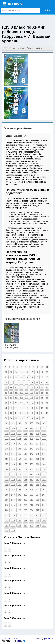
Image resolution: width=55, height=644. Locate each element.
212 (44, 500)
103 (19, 423)
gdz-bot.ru (15, 4)
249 (13, 531)
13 (11, 372)
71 (32, 403)
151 (13, 459)
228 (13, 515)
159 (19, 464)
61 (27, 398)
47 (47, 387)
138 (19, 449)
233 (44, 515)
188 (25, 485)
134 (38, 444)
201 (19, 495)
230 (25, 515)
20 (47, 372)
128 (44, 439)
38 (47, 382)
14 (16, 372)
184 (44, 480)
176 (38, 474)
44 (32, 387)
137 (13, 449)
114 (44, 428)
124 (19, 439)
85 (11, 413)
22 (11, 377)
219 (44, 505)
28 (42, 377)
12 (6, 372)
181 (25, 480)
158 (13, 464)
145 (19, 454)
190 (38, 485)
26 (32, 377)
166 (19, 469)
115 (7, 434)
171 (7, 474)
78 (21, 408)
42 (21, 387)
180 (19, 480)
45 (37, 387)
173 (19, 474)
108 (7, 428)
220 (7, 510)
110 (19, 428)
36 (37, 382)
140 (31, 449)
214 (13, 505)
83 (47, 408)
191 (44, 485)
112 (31, 428)
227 (7, 515)
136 (7, 449)
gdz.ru (19, 641)
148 (38, 454)
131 (19, 444)
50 (16, 393)
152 (19, 459)
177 (44, 474)
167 (25, 469)
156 (44, 459)
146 (25, 454)
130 (13, 444)
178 (7, 480)
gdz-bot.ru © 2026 (10, 639)
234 (7, 520)
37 (42, 382)
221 (13, 510)
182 (31, 480)
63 (37, 398)
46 (42, 387)
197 (38, 490)
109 (13, 428)
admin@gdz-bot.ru (44, 639)
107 (44, 423)
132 (25, 444)
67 (11, 403)
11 (47, 367)
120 (38, 434)
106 (38, 423)
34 (27, 382)
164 (7, 469)
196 (31, 490)
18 (37, 372)
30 (6, 382)
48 (6, 393)
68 (16, 403)
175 (31, 474)
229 (19, 515)
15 (21, 372)
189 (31, 485)
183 (38, 480)
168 (31, 469)
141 (38, 449)
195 (25, 490)
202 (25, 495)
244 (25, 525)
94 (11, 418)
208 (19, 500)
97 (27, 418)
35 (32, 382)
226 (44, 510)
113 (38, 428)
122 (7, 439)
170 (44, 469)
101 (7, 423)
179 (13, 480)
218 (38, 505)
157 (7, 464)
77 (16, 408)
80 (32, 408)
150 (7, 459)
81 (37, 408)
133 (31, 444)
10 (42, 367)
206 (7, 500)
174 (25, 474)
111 (25, 428)
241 (7, 525)
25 (27, 377)
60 (21, 398)
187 (19, 485)
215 (19, 505)
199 (7, 495)
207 (13, 500)
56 (47, 393)
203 (31, 495)
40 (11, 387)
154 (31, 459)
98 (32, 418)
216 (25, 505)
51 (21, 393)
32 (16, 382)
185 (7, 485)
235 (13, 520)
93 (6, 418)
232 (38, 515)
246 (38, 525)
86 (16, 413)
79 (27, 408)
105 (31, 423)
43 (27, 387)
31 (11, 382)
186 (13, 485)
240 (44, 520)
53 (32, 393)
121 (44, 434)
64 (42, 398)
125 (25, 439)
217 (31, 505)
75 (6, 408)
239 (38, 520)
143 (7, 454)
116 (13, 434)
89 (32, 413)
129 (7, 444)
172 (13, 474)
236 (19, 520)
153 (25, 459)
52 (27, 393)
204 (38, 495)
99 (37, 418)
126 (31, 439)
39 (6, 387)
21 (6, 377)
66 (6, 403)
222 (19, 510)
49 (11, 393)
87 (21, 413)
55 (42, 393)
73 (42, 403)
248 (7, 531)
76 (11, 408)
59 (16, 398)
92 (47, 413)
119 (31, 434)
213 (7, 505)
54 (37, 393)
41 (16, 387)
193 (13, 490)
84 (6, 413)
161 (31, 464)
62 (32, 398)
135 (44, 444)
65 (47, 398)
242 (13, 525)
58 (11, 398)
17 (32, 372)
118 (25, 434)
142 (44, 449)
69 (21, 403)
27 (37, 377)
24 (21, 377)
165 (13, 469)
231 (31, 515)
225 (38, 510)
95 (16, 418)
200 (13, 495)
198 (44, 490)
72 (37, 403)
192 (7, 490)
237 (25, 520)
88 (27, 413)
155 (38, 459)
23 (16, 377)
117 (19, 434)
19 (42, 372)
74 (47, 403)
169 (38, 469)
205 (44, 495)
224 (31, 510)
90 (37, 413)
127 (38, 439)
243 (19, 525)
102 (13, 423)
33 (21, 382)
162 (38, 464)
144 (13, 454)
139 (25, 449)
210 (31, 500)
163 (44, 464)
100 (42, 418)
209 (25, 500)
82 (42, 408)
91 (42, 413)
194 (19, 490)
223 (25, 510)
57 (6, 398)
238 (31, 520)
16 (27, 372)
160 (25, 464)
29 (47, 377)
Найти (47, 10)
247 (44, 525)
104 (25, 423)
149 (44, 454)
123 (13, 439)
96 (21, 418)
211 (38, 500)
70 (27, 403)
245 (31, 525)
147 (31, 454)
